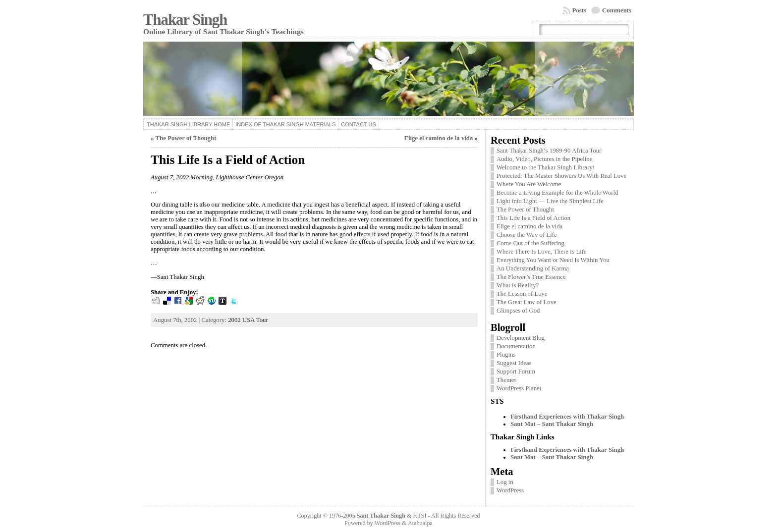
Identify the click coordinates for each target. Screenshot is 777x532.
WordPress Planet (519, 388)
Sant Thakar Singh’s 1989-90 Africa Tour (549, 151)
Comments (617, 10)
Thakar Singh (185, 20)
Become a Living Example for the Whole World (557, 193)
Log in (505, 482)
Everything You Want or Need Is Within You (553, 260)
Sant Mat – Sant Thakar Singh (552, 424)
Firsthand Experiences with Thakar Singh (567, 417)
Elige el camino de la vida (438, 138)
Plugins (506, 355)
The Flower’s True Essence (531, 277)
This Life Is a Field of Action (533, 218)
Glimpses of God (518, 311)
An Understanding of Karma (533, 268)
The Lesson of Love (522, 294)
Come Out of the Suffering (530, 243)
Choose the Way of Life (527, 235)
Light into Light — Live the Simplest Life (550, 201)
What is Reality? (518, 285)
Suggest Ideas (514, 363)
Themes (507, 380)
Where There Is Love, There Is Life (542, 252)
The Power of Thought (186, 138)
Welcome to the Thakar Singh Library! (546, 167)
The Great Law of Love (527, 302)
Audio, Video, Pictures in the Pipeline (544, 159)
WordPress (510, 490)
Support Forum (516, 372)
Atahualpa (420, 523)
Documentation (516, 346)
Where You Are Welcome (529, 184)
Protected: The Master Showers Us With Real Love (561, 176)
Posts (579, 10)
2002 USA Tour (248, 320)
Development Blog (521, 338)
